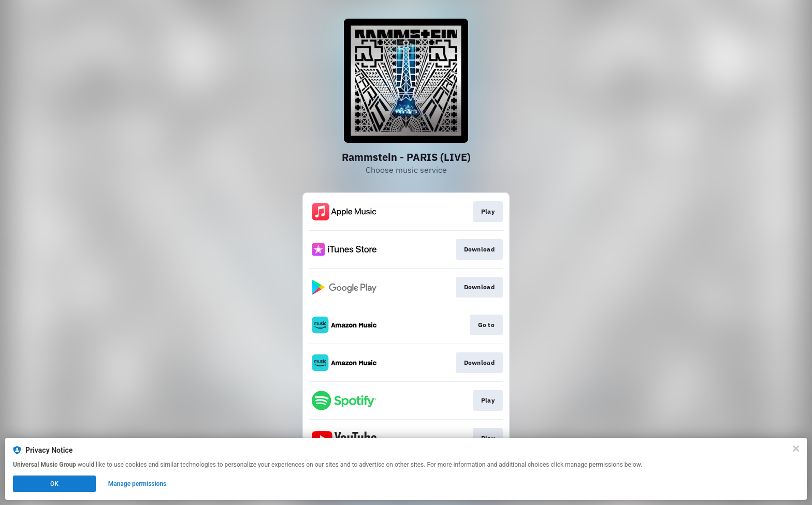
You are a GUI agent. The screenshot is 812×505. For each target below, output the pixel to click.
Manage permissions (137, 484)
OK (54, 484)
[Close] (796, 449)
